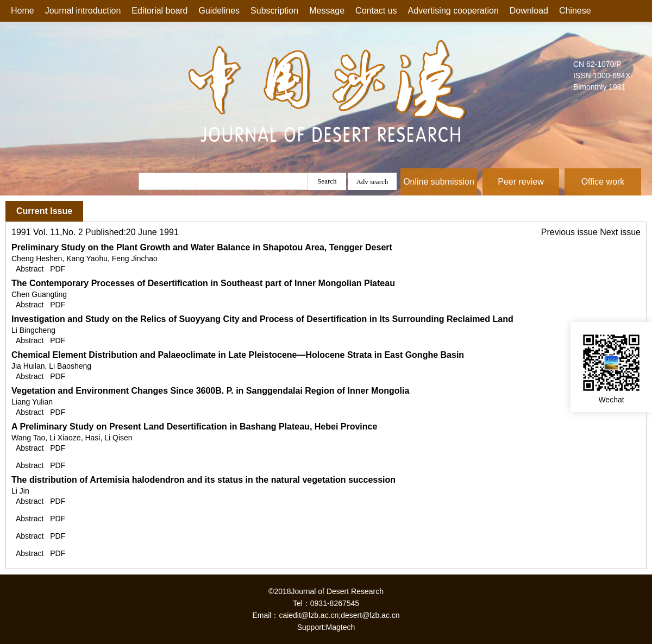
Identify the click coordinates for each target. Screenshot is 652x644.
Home (23, 11)
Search (327, 181)
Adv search (372, 182)
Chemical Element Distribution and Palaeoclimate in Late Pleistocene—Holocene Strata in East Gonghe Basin (238, 355)
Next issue (620, 232)
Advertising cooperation (453, 11)
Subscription (274, 11)
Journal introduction (83, 11)
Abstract (30, 269)
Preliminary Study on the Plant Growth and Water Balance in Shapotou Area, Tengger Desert (202, 247)
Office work (603, 182)
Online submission (439, 182)
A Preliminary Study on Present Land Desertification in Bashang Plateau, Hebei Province (194, 427)
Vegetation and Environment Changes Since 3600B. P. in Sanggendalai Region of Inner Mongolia (210, 391)
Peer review (521, 182)
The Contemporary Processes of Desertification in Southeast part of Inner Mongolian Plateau (203, 283)
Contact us (376, 11)
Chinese (575, 11)
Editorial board (159, 11)
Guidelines (220, 11)
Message (327, 11)
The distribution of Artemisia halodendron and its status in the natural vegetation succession (203, 480)
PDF (58, 269)
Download (529, 11)
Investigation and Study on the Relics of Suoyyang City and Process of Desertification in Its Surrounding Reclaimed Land (262, 319)
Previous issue (571, 232)
